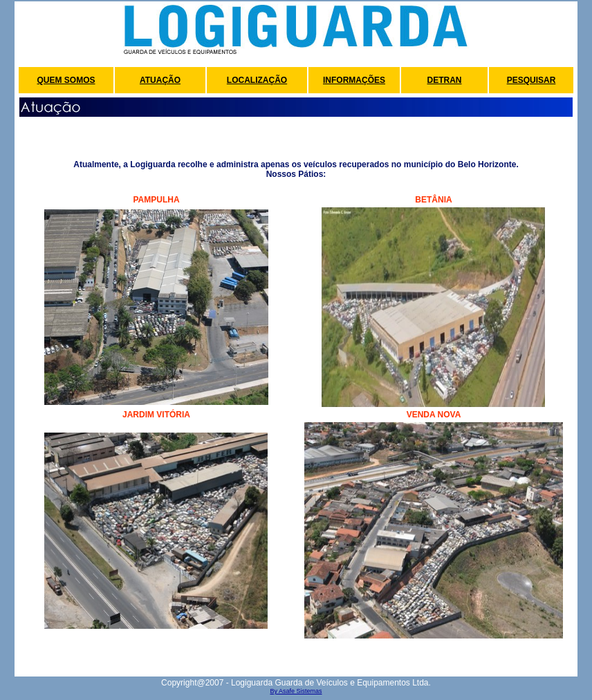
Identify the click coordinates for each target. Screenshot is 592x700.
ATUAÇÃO (160, 80)
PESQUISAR (531, 80)
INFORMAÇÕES (354, 80)
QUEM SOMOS (66, 80)
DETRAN (445, 80)
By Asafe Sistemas (296, 691)
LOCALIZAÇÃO (257, 80)
